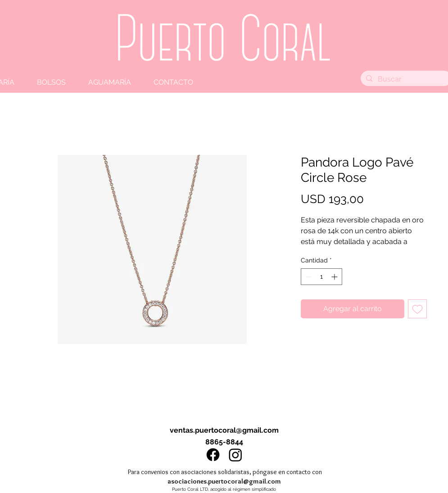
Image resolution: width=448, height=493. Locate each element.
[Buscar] (405, 79)
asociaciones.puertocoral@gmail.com (224, 481)
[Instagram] (235, 455)
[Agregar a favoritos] (417, 309)
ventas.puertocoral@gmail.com (224, 430)
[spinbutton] (321, 277)
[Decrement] (308, 277)
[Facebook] (213, 455)
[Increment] (335, 277)
